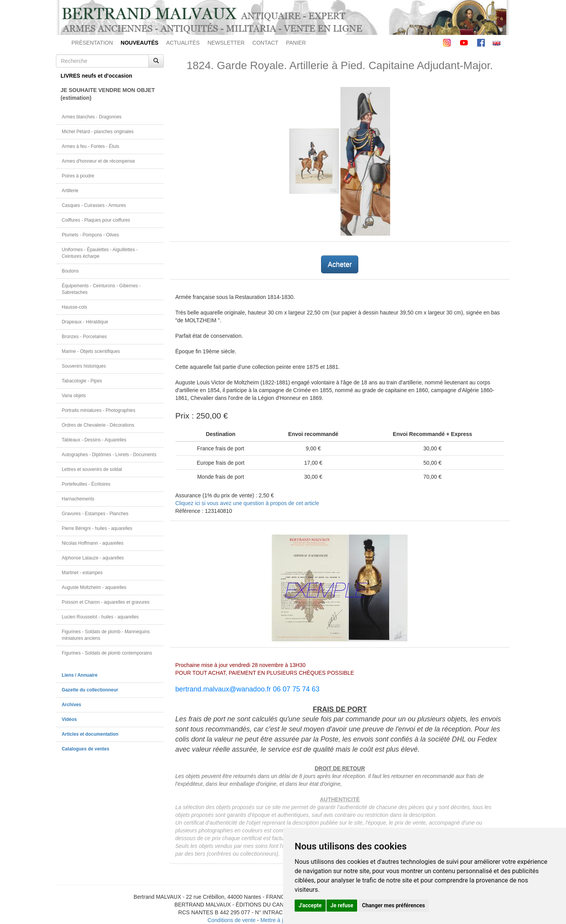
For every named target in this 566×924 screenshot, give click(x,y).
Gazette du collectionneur (90, 690)
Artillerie (70, 191)
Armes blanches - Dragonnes (92, 117)
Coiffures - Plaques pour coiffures (96, 220)
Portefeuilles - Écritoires (86, 484)
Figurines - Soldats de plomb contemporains (107, 653)
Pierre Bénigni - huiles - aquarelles (97, 528)
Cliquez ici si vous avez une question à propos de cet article (247, 503)
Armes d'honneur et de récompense (98, 161)
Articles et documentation (90, 734)
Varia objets (74, 396)
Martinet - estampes (82, 573)
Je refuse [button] (342, 905)
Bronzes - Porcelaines (84, 337)
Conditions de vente (231, 920)
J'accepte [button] (310, 905)
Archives (71, 705)
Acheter (340, 264)
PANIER (296, 43)
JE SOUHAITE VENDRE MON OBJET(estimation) (108, 94)
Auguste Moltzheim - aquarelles (94, 587)
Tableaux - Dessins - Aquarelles (94, 440)
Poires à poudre (78, 176)
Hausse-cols (74, 307)
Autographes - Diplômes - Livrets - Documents (109, 455)
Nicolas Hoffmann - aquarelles (93, 543)
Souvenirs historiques (84, 366)
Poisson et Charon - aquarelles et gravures (106, 602)
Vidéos (69, 719)
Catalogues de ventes (85, 749)
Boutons (70, 271)
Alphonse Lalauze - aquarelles (93, 558)
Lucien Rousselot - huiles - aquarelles (100, 617)
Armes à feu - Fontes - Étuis (90, 146)
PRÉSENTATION (92, 43)
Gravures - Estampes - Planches (95, 514)
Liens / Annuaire (80, 675)
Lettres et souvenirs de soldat (92, 469)
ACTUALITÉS (183, 43)
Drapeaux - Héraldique (85, 322)
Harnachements (78, 499)
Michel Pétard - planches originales (98, 132)
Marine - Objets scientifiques (91, 351)
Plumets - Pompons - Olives (90, 235)
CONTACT (265, 43)
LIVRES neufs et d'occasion (96, 76)
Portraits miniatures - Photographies (99, 410)
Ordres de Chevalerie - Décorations (98, 425)
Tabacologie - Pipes (82, 381)
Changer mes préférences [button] (394, 905)
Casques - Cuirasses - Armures (94, 205)
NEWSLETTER (226, 43)
